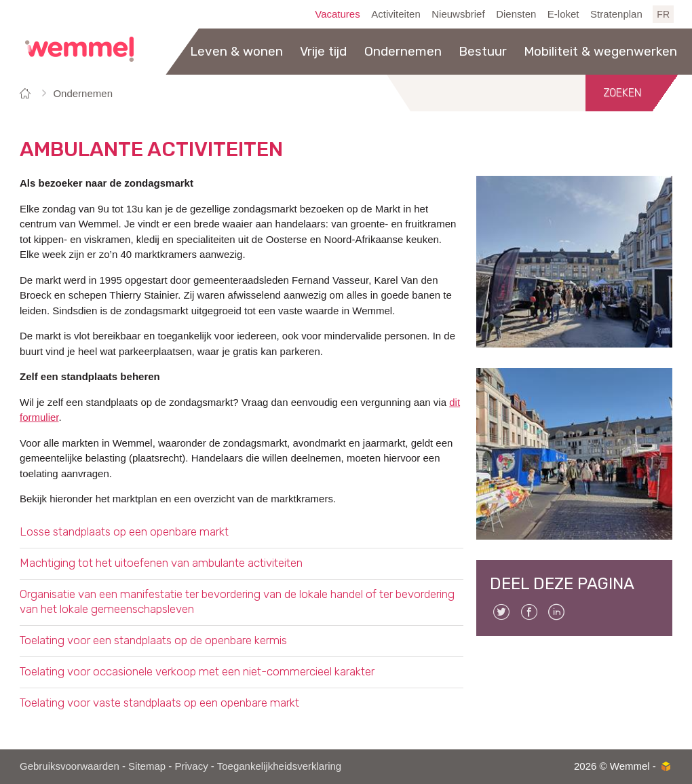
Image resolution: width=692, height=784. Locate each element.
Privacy (191, 766)
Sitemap (147, 766)
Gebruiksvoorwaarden (70, 766)
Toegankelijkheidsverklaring (279, 766)
